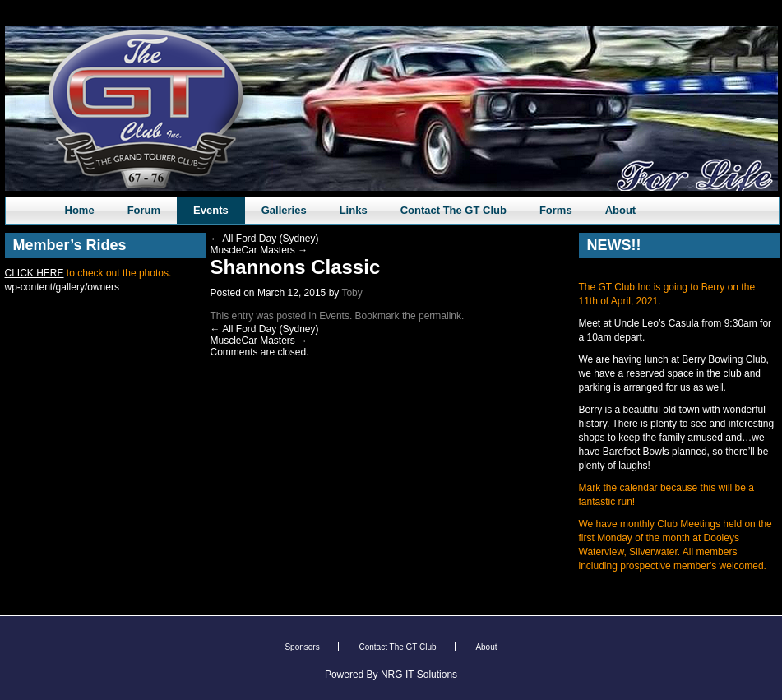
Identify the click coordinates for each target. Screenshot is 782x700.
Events (211, 210)
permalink (440, 316)
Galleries (284, 210)
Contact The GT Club (453, 210)
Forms (556, 210)
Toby (352, 293)
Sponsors (302, 647)
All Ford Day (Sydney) (265, 239)
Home (80, 210)
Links (354, 210)
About (621, 210)
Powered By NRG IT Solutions (391, 675)
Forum (144, 210)
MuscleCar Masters (259, 250)
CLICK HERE (35, 273)
